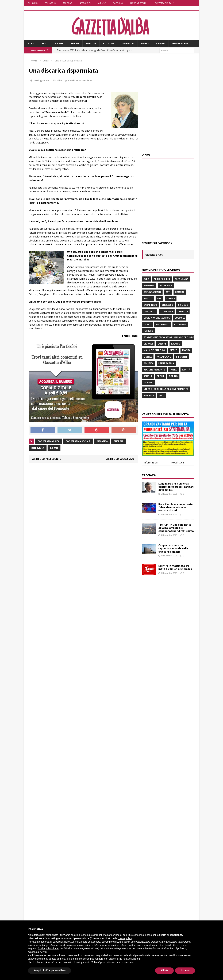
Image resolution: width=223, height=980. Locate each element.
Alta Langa (182, 279)
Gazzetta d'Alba (154, 255)
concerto (150, 311)
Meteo (174, 350)
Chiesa (161, 43)
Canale (171, 298)
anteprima (166, 285)
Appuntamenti (152, 292)
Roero (75, 43)
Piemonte (182, 357)
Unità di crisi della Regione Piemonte (166, 389)
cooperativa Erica (49, 441)
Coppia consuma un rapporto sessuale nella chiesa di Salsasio (173, 548)
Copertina (167, 311)
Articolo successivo (120, 459)
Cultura (109, 43)
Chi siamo (33, 3)
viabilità (149, 396)
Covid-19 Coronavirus (157, 318)
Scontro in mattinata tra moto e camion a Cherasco (175, 567)
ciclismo (183, 305)
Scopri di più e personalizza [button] (49, 970)
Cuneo (147, 324)
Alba (31, 43)
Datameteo (163, 324)
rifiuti (54, 448)
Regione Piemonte (154, 370)
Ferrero (148, 331)
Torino (173, 376)
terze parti (82, 942)
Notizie (91, 43)
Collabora (50, 3)
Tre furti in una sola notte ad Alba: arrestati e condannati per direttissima (176, 528)
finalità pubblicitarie (48, 948)
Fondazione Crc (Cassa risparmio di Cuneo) (169, 337)
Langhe (58, 43)
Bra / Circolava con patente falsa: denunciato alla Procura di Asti (176, 507)
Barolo (148, 298)
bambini (180, 292)
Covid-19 (183, 311)
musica (148, 357)
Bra (44, 43)
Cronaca (128, 43)
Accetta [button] (185, 970)
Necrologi (85, 3)
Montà (186, 350)
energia (119, 441)
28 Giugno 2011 (42, 80)
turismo (149, 383)
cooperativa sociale (78, 441)
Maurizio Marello (154, 350)
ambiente (149, 285)
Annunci (102, 3)
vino (162, 396)
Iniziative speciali (139, 3)
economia (180, 324)
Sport (145, 43)
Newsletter (180, 43)
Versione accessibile (80, 80)
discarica (102, 441)
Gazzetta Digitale (164, 3)
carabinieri (150, 305)
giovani (148, 344)
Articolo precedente (47, 459)
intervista (38, 448)
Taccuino (118, 3)
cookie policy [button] (125, 938)
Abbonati (68, 3)
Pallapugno (164, 357)
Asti (168, 292)
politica (149, 363)
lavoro (176, 344)
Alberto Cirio (162, 279)
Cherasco (168, 305)
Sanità (186, 370)
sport (161, 376)
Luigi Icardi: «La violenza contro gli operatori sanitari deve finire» (176, 487)
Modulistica (177, 462)
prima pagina (166, 363)
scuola (148, 376)
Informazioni (151, 462)
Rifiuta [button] (164, 970)
